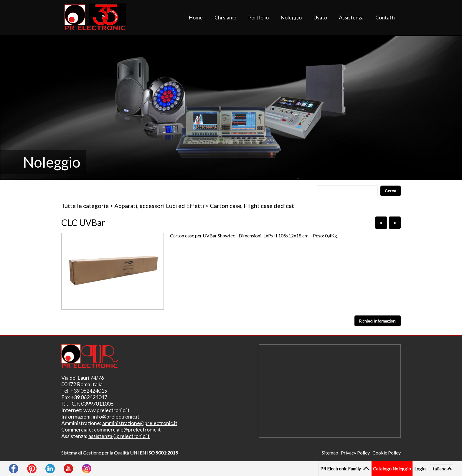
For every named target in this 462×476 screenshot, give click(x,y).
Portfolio (258, 17)
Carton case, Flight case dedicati (253, 206)
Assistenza (351, 17)
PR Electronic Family (341, 469)
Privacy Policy (355, 453)
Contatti (385, 17)
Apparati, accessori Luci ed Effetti (159, 206)
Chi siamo (225, 17)
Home (196, 17)
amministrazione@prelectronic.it (140, 423)
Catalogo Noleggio (392, 469)
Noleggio (291, 17)
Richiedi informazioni (378, 321)
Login (420, 468)
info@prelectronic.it (116, 416)
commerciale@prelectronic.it (127, 429)
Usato (320, 17)
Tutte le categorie (85, 206)
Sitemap (330, 453)
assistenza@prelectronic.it (119, 436)
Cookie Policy (387, 453)
